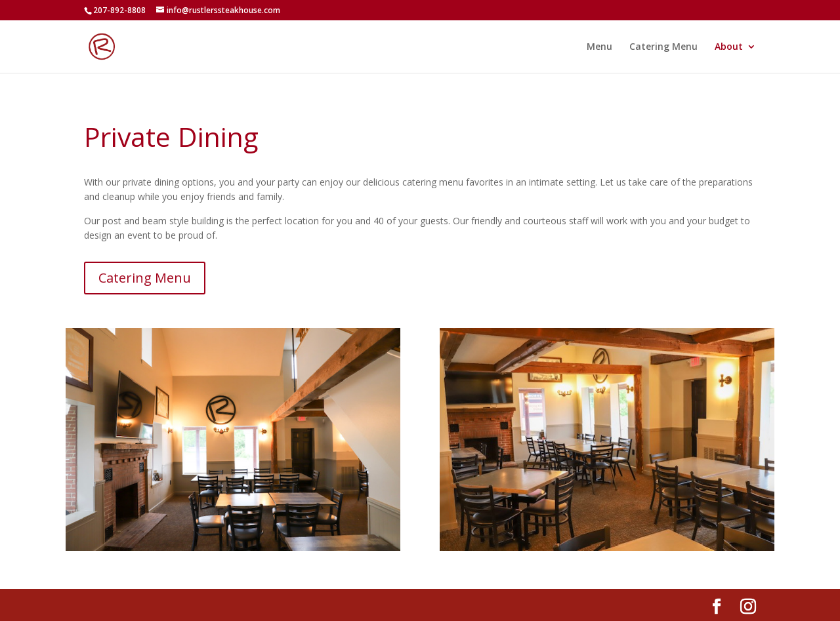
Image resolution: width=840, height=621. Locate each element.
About (729, 47)
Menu (599, 47)
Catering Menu (663, 47)
